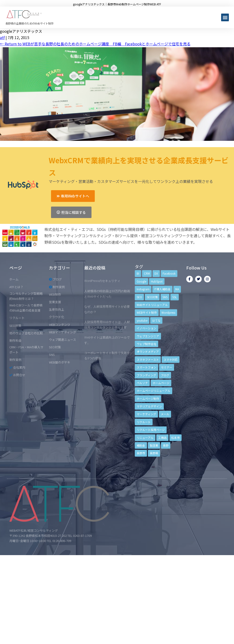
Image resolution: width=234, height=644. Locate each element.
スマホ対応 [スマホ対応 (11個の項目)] (171, 359)
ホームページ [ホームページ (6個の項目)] (161, 383)
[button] (225, 17)
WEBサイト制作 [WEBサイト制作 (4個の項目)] (147, 312)
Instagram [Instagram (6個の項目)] (143, 289)
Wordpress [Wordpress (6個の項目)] (168, 312)
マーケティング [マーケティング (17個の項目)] (146, 414)
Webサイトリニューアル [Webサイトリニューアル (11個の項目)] (152, 305)
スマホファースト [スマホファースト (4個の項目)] (148, 359)
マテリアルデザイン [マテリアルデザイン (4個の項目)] (149, 406)
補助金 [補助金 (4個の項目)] (141, 445)
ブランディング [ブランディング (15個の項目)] (146, 375)
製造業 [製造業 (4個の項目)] (154, 445)
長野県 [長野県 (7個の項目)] (154, 453)
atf (2, 37)
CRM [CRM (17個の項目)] (147, 273)
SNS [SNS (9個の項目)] (165, 297)
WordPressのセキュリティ (102, 281)
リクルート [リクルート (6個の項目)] (144, 422)
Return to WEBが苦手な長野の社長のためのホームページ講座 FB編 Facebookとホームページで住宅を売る (95, 44)
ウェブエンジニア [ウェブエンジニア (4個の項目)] (148, 336)
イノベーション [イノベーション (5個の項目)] (146, 328)
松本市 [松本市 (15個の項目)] (175, 438)
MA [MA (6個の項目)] (177, 289)
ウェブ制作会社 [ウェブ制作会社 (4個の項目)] (146, 344)
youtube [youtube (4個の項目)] (142, 320)
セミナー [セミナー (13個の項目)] (167, 367)
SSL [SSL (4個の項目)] (175, 297)
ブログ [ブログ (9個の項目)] (165, 375)
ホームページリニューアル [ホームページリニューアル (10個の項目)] (154, 391)
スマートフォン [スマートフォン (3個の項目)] (146, 367)
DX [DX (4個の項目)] (156, 273)
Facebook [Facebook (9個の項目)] (169, 273)
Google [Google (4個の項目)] (141, 281)
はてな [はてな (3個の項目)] (156, 320)
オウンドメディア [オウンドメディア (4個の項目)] (148, 351)
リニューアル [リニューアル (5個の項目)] (145, 438)
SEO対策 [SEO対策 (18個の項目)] (152, 297)
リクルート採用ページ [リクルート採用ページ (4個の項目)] (151, 430)
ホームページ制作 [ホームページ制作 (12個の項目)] (148, 398)
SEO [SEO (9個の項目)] (139, 297)
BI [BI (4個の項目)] (138, 273)
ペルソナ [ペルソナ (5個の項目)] (142, 383)
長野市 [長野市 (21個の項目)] (141, 453)
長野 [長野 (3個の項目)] (166, 445)
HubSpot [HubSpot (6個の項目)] (157, 281)
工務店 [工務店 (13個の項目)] (162, 438)
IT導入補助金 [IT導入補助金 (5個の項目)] (162, 289)
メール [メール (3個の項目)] (165, 414)
